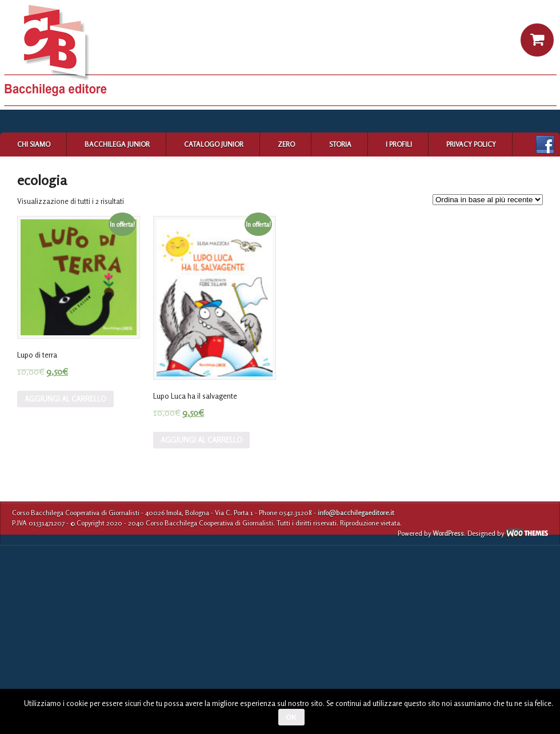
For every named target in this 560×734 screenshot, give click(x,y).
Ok (291, 717)
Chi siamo (34, 144)
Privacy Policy (471, 144)
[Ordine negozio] (488, 200)
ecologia (42, 180)
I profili (399, 144)
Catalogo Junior (214, 144)
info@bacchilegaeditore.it (356, 513)
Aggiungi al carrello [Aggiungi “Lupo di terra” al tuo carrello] (65, 399)
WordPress (448, 533)
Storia (340, 144)
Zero (286, 144)
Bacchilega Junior (117, 144)
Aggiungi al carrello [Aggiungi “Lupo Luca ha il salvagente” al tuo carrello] (201, 440)
